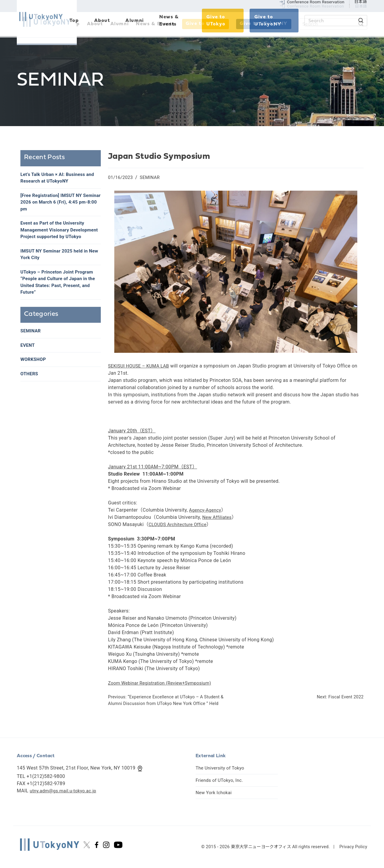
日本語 (361, 6)
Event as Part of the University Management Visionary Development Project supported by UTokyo (59, 236)
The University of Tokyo (222, 768)
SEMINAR (152, 177)
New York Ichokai (215, 792)
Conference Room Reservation (316, 6)
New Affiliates (218, 517)
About (95, 24)
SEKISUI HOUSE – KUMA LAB (141, 366)
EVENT (28, 359)
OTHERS (30, 389)
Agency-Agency (206, 510)
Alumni (120, 24)
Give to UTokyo (205, 24)
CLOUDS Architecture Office (179, 524)
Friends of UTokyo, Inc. (221, 780)
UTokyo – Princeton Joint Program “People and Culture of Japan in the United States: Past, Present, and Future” (60, 295)
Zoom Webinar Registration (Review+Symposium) (163, 683)
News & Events (155, 24)
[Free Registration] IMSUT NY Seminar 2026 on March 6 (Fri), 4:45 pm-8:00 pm (55, 204)
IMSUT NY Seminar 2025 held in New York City (56, 266)
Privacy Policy (353, 847)
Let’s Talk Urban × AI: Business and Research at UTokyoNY (60, 178)
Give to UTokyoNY (264, 24)
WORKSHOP (34, 374)
